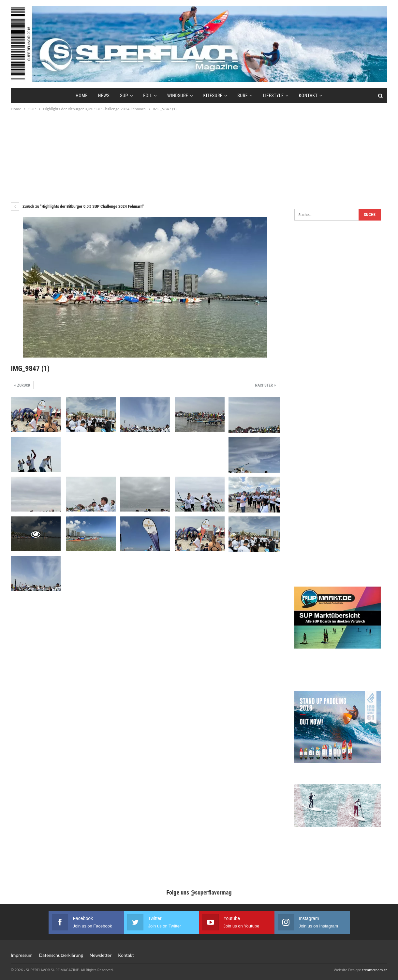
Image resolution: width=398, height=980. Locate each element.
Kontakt (313, 96)
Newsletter (101, 955)
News (101, 96)
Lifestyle (276, 96)
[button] (14, 966)
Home (77, 96)
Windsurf (178, 96)
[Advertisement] (199, 157)
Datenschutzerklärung (61, 955)
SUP (122, 96)
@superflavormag (211, 892)
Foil (147, 96)
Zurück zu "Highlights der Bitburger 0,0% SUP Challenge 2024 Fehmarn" (77, 206)
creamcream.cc (375, 970)
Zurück (22, 385)
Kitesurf (214, 96)
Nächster (266, 385)
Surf (245, 96)
